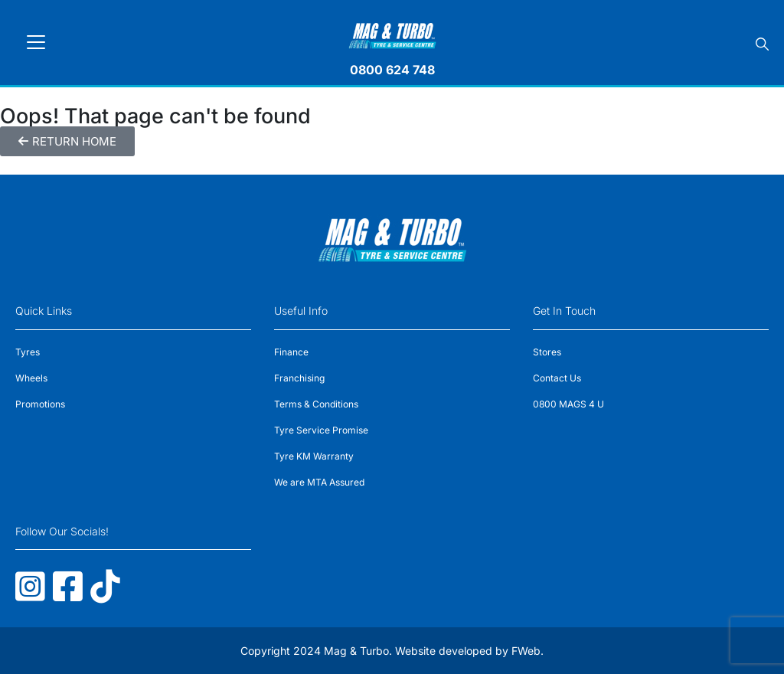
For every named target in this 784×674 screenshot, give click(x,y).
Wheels (31, 378)
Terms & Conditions (316, 404)
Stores (547, 352)
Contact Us (557, 378)
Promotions (40, 404)
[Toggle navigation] (36, 42)
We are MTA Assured (319, 482)
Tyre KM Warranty (314, 456)
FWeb (526, 651)
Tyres (28, 352)
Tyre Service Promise (321, 430)
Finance (291, 352)
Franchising (299, 378)
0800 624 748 (392, 70)
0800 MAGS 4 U (568, 404)
